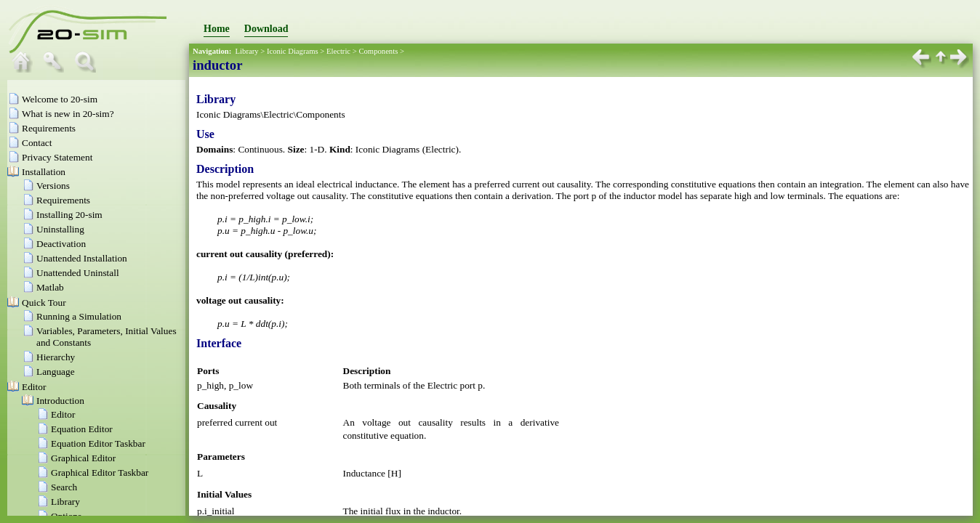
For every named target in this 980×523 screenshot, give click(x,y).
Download (266, 29)
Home (217, 29)
